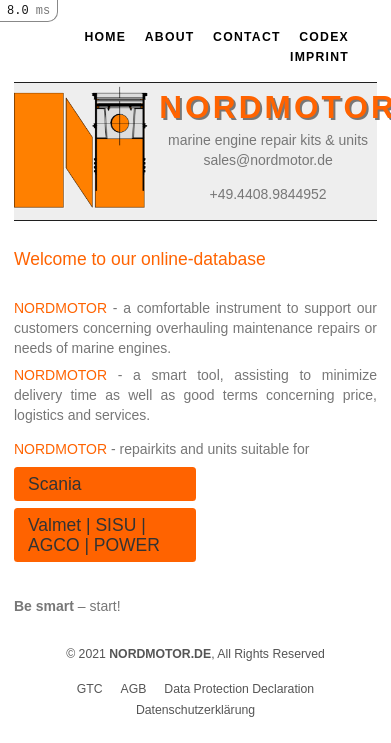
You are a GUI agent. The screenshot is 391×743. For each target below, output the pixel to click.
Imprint (319, 57)
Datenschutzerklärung (195, 710)
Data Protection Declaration (239, 689)
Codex (324, 37)
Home (105, 37)
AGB (134, 689)
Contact (247, 37)
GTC (90, 689)
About (170, 37)
